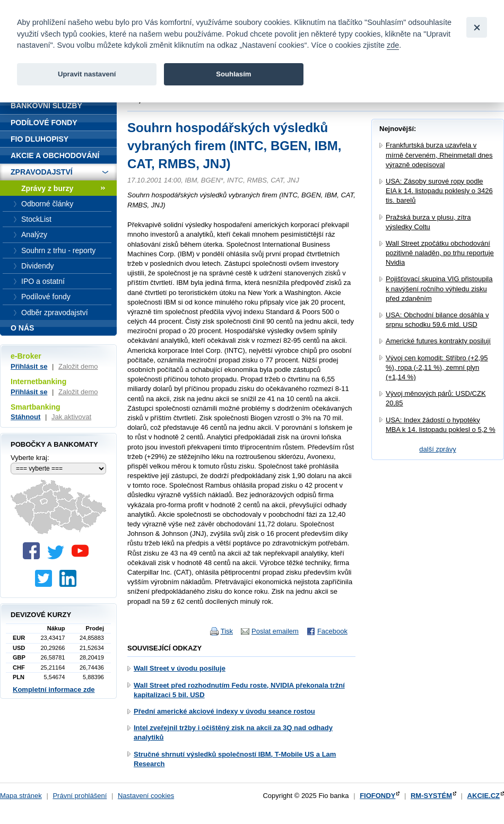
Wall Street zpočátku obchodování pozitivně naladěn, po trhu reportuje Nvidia (440, 253)
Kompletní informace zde (54, 689)
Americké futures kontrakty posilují (438, 341)
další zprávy (437, 449)
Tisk (227, 631)
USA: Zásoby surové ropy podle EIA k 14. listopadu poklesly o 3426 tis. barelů (439, 191)
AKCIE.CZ (484, 796)
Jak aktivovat (71, 417)
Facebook (332, 631)
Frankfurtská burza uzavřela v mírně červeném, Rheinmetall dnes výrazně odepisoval (439, 155)
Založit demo (78, 366)
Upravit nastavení (87, 74)
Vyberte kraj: (30, 458)
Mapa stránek (21, 796)
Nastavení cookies (146, 796)
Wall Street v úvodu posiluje (180, 668)
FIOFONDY (377, 796)
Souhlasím (233, 74)
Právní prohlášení (80, 796)
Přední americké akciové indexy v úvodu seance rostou (224, 711)
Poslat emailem (275, 631)
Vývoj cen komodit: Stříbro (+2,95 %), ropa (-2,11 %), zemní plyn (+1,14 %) (437, 367)
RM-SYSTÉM (431, 796)
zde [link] (393, 45)
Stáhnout (25, 417)
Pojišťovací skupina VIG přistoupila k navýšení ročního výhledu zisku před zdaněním (439, 288)
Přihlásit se (29, 366)
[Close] (477, 27)
